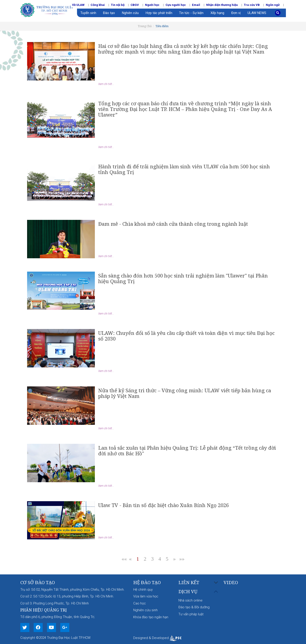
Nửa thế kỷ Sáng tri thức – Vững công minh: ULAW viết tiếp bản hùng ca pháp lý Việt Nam (185, 393)
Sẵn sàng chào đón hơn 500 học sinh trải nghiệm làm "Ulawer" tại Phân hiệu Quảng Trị (183, 278)
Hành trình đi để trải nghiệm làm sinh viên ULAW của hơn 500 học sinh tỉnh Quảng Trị (184, 169)
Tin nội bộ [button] (118, 5)
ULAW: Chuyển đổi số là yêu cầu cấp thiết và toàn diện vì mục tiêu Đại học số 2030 (186, 336)
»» (182, 559)
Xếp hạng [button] (217, 13)
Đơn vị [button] (236, 13)
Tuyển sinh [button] (88, 13)
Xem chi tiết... (106, 84)
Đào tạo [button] (109, 13)
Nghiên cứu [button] (130, 13)
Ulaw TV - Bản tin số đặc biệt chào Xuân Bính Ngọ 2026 (164, 505)
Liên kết (189, 583)
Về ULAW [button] (78, 5)
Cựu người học (176, 5)
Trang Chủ (145, 26)
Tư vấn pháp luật (191, 614)
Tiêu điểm (162, 26)
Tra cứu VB (252, 5)
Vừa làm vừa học (146, 596)
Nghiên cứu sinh (145, 610)
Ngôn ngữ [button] (273, 5)
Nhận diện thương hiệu (222, 5)
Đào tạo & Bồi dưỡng (194, 607)
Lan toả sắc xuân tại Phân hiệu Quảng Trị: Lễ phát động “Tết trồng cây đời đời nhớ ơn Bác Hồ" (187, 450)
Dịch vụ (188, 592)
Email (196, 5)
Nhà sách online (190, 600)
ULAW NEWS (257, 13)
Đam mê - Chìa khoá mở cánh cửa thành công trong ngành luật (173, 224)
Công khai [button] (98, 5)
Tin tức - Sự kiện (191, 13)
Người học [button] (152, 5)
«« (124, 559)
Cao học (140, 603)
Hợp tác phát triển (159, 13)
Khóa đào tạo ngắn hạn (151, 617)
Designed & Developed (157, 638)
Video (231, 582)
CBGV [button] (135, 5)
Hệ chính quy (143, 590)
